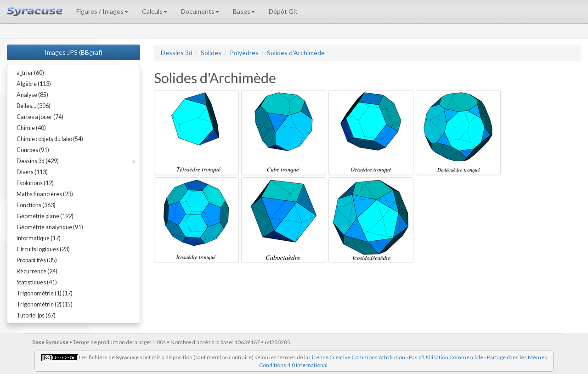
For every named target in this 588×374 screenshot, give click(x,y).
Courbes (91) (33, 150)
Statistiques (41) (37, 282)
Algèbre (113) (34, 84)
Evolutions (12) (35, 183)
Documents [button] (200, 11)
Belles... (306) (34, 106)
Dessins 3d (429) (38, 161)
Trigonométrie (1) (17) (45, 293)
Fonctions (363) (36, 205)
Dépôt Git (283, 11)
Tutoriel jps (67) (36, 315)
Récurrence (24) (37, 271)
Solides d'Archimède (296, 53)
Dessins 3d (177, 53)
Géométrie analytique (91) (50, 227)
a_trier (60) (30, 73)
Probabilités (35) (37, 260)
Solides (211, 53)
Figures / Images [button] (102, 11)
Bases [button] (244, 11)
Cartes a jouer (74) (40, 117)
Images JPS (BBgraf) (73, 52)
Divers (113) (32, 172)
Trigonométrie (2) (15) (45, 304)
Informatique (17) (39, 238)
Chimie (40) (31, 128)
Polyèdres (244, 53)
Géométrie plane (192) (45, 216)
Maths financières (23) (45, 194)
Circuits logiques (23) (43, 249)
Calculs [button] (155, 11)
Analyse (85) (32, 95)
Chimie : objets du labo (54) (50, 139)
